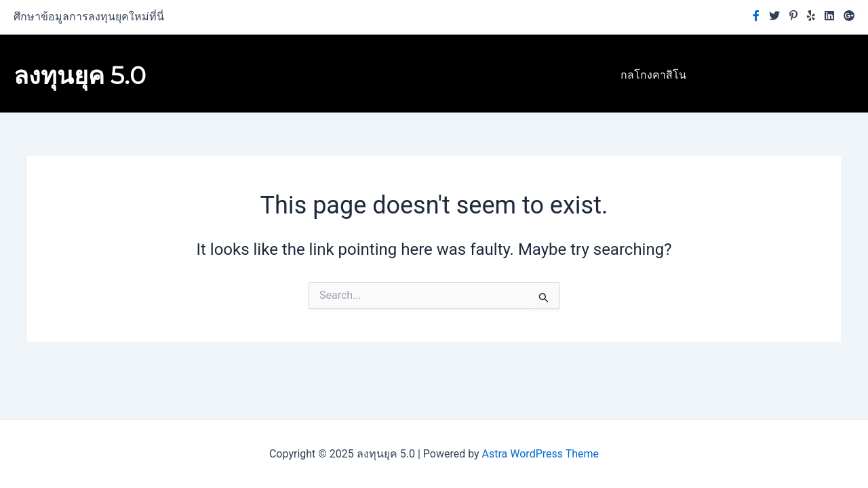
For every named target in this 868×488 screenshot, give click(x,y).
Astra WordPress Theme (540, 454)
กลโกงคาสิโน (653, 75)
